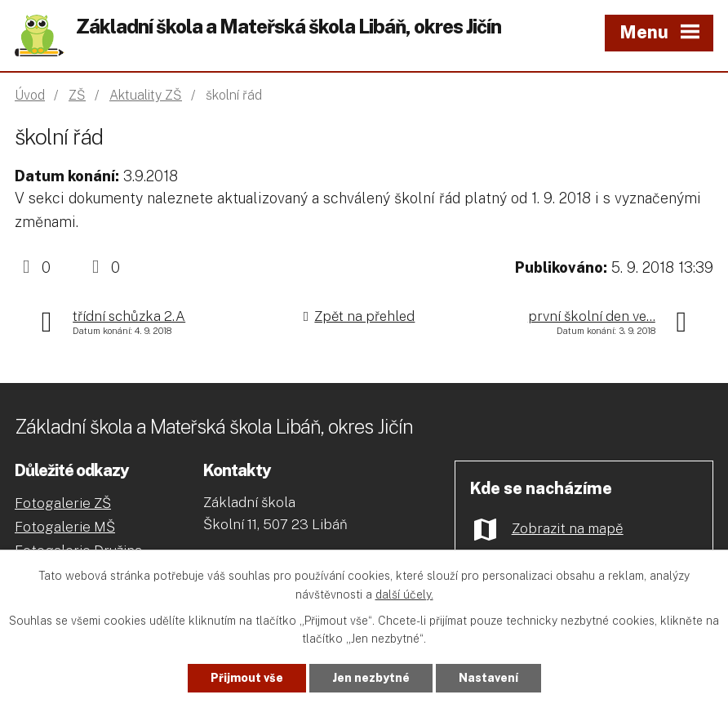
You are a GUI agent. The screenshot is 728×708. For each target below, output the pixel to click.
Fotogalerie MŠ (65, 527)
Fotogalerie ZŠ (63, 503)
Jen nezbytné (371, 678)
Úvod (30, 95)
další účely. (404, 594)
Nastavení (488, 678)
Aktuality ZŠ (146, 95)
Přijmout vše (247, 678)
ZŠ (77, 95)
